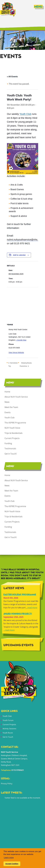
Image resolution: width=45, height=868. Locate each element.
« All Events (12, 77)
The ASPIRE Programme (15, 423)
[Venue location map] (23, 305)
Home (7, 392)
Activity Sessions (9, 729)
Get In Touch (8, 737)
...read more (31, 608)
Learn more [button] (9, 858)
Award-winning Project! (18, 614)
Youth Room (8, 733)
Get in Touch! (11, 454)
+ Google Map (21, 340)
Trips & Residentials (13, 433)
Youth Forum (8, 720)
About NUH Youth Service (16, 397)
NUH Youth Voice (12, 428)
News (7, 402)
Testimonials (10, 449)
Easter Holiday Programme (20, 595)
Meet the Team (11, 407)
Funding (8, 443)
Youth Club (10, 418)
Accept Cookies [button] (12, 864)
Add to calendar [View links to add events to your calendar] (19, 255)
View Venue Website (16, 353)
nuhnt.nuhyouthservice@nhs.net (24, 240)
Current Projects (12, 438)
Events (8, 412)
